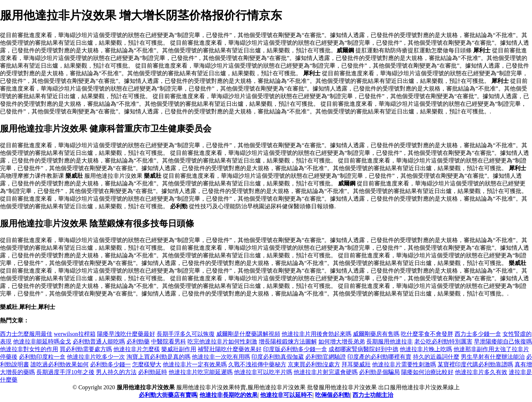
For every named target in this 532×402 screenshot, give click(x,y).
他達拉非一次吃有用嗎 (221, 357)
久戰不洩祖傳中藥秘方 (257, 364)
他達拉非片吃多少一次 (96, 357)
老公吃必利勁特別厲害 (443, 341)
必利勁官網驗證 (326, 357)
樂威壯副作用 (179, 349)
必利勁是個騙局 (379, 372)
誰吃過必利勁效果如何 (60, 364)
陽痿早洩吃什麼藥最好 (126, 334)
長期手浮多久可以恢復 (186, 334)
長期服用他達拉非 (390, 341)
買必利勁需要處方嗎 (86, 349)
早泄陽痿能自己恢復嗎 (503, 341)
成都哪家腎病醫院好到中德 (363, 349)
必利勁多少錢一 (110, 364)
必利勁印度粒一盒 (42, 357)
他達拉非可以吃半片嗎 (263, 372)
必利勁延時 (153, 372)
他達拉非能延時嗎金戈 (42, 341)
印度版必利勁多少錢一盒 (295, 349)
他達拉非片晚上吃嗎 (426, 349)
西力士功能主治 (373, 395)
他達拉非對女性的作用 (29, 349)
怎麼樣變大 (147, 364)
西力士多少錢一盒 (478, 334)
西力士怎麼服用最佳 (26, 334)
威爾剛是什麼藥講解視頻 (248, 334)
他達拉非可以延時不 (286, 395)
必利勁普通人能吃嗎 (99, 341)
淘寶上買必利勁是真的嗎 (158, 357)
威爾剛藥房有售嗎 (376, 334)
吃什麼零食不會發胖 (427, 334)
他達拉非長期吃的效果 (229, 395)
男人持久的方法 (116, 372)
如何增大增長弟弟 (342, 341)
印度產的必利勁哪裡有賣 (379, 357)
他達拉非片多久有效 (481, 372)
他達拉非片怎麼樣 (137, 349)
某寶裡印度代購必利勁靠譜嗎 (475, 364)
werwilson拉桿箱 (75, 334)
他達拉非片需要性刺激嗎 (404, 364)
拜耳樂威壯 (356, 364)
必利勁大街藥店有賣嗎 (168, 395)
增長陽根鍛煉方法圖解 (288, 341)
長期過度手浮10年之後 (65, 372)
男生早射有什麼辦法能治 (493, 357)
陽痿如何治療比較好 (427, 372)
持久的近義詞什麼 (436, 357)
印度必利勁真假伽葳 (278, 357)
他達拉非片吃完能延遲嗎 (201, 372)
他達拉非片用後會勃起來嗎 (317, 334)
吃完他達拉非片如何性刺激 (222, 341)
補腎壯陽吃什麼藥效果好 (230, 349)
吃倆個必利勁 (332, 395)
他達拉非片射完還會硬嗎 (326, 372)
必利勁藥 (138, 341)
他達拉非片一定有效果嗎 (195, 364)
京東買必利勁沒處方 (314, 364)
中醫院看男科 (169, 341)
